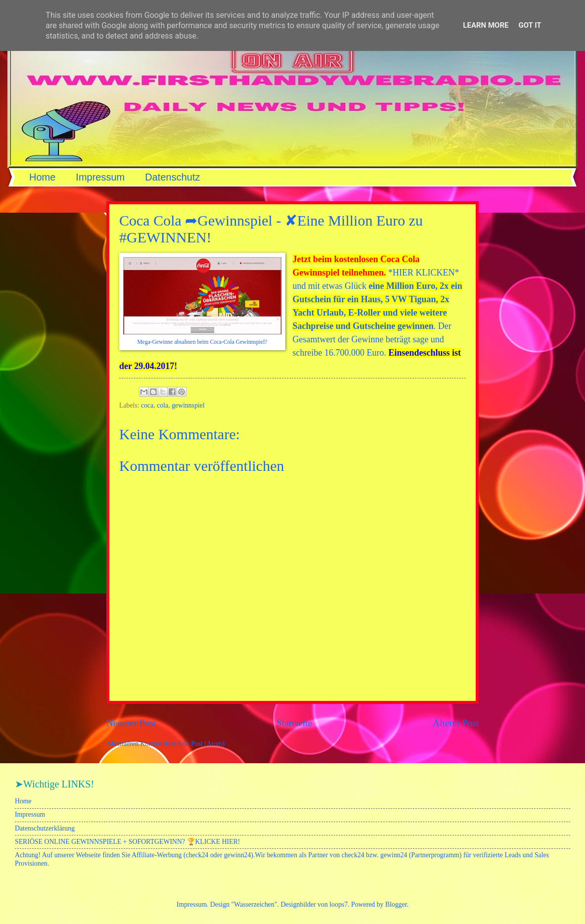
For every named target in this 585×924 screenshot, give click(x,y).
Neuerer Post (131, 723)
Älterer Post (456, 723)
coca (147, 405)
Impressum (100, 177)
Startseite (294, 723)
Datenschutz (172, 177)
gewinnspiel (188, 405)
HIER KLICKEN (424, 273)
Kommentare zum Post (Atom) (183, 744)
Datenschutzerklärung (45, 828)
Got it (530, 25)
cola (162, 405)
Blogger (396, 904)
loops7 (338, 904)
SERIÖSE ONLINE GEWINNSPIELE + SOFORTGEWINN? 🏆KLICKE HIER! (127, 842)
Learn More (486, 25)
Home (42, 177)
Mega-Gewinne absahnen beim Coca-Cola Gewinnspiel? (202, 342)
